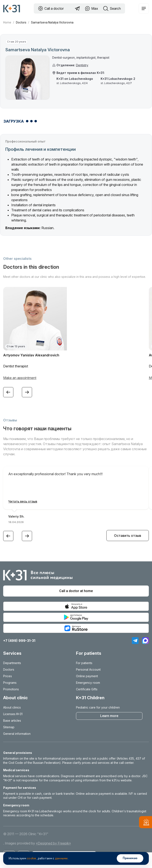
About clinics (12, 707)
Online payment (87, 676)
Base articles (12, 721)
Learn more (109, 716)
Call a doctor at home (76, 591)
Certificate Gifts (87, 689)
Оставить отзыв (128, 536)
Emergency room (88, 683)
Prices (8, 676)
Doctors (21, 22)
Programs (10, 683)
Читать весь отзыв (23, 501)
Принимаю (130, 858)
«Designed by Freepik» (53, 843)
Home (7, 22)
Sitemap (9, 727)
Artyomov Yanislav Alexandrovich (31, 355)
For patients (84, 663)
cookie (32, 858)
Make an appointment (20, 378)
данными (61, 858)
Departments (12, 663)
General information (17, 734)
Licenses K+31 (13, 714)
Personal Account (88, 669)
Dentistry (82, 65)
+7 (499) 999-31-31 (19, 641)
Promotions (11, 689)
